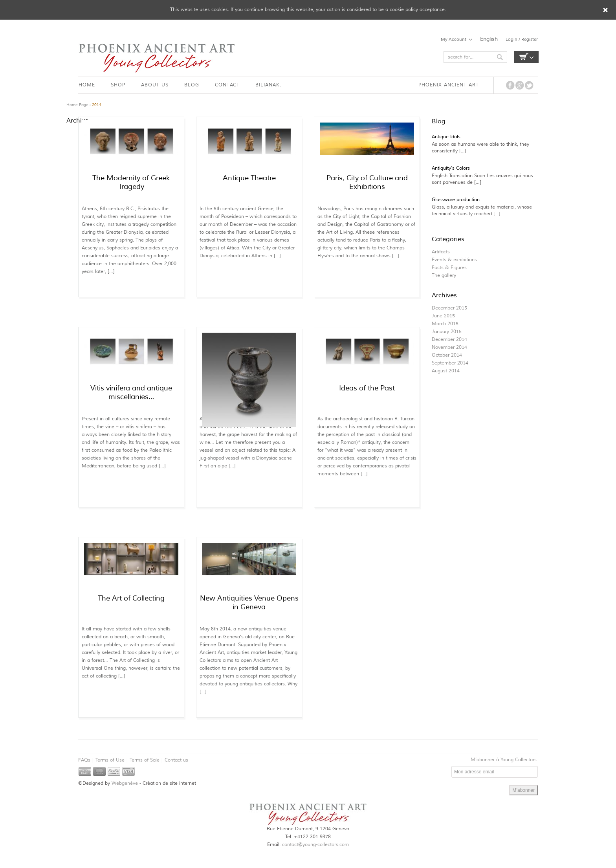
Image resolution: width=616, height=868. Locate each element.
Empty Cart (526, 57)
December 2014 (449, 340)
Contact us (176, 760)
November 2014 (449, 347)
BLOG (192, 85)
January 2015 (447, 332)
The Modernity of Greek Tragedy (131, 182)
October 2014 (447, 355)
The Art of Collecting (131, 598)
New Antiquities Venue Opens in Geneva (249, 602)
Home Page (77, 105)
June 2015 (443, 316)
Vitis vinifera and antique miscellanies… (131, 392)
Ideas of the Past (367, 388)
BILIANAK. (268, 85)
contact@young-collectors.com (315, 845)
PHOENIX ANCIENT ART (449, 85)
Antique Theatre (249, 178)
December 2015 (449, 308)
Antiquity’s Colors (451, 168)
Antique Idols (446, 137)
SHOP (118, 85)
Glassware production (456, 200)
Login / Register (522, 39)
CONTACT (227, 85)
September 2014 (450, 363)
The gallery (444, 276)
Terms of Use (110, 760)
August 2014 (446, 371)
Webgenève (125, 783)
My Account (454, 39)
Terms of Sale (145, 760)
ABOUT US (155, 85)
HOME (87, 85)
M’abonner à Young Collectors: (504, 760)
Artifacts (441, 252)
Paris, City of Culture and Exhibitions (367, 182)
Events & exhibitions (454, 260)
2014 (97, 105)
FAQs (84, 760)
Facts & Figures (449, 268)
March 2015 (445, 324)
